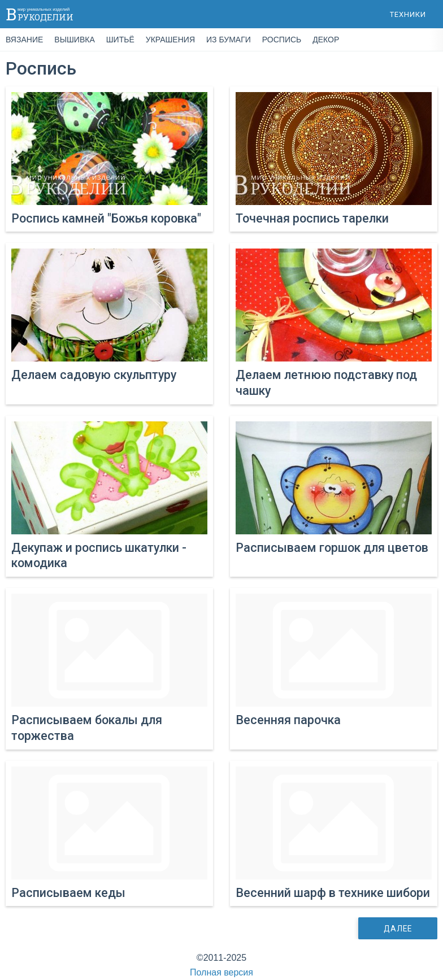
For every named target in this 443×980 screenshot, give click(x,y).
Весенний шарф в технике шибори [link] (333, 893)
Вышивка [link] (74, 40)
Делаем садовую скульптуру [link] (94, 375)
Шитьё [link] (120, 40)
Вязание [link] (24, 40)
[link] (109, 149)
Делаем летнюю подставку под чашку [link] (326, 383)
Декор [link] (326, 40)
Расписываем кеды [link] (68, 893)
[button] (408, 14)
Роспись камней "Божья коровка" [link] (106, 218)
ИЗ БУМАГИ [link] (229, 40)
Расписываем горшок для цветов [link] (332, 548)
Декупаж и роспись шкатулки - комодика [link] (99, 556)
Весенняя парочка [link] (288, 720)
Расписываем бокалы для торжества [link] (87, 728)
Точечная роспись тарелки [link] (312, 218)
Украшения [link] (170, 40)
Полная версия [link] (221, 972)
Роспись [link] (282, 40)
